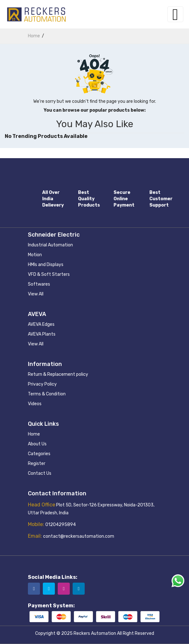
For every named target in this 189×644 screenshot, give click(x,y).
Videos (35, 404)
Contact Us (40, 473)
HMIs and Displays (46, 265)
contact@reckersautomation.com (79, 536)
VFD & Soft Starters (49, 274)
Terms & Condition (47, 394)
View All (36, 294)
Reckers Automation (95, 633)
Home (34, 434)
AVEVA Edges (41, 324)
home (34, 36)
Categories (39, 454)
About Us (37, 444)
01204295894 (61, 525)
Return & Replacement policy (58, 374)
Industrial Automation (50, 245)
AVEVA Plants (42, 334)
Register (37, 464)
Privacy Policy (42, 384)
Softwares (39, 284)
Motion (35, 255)
